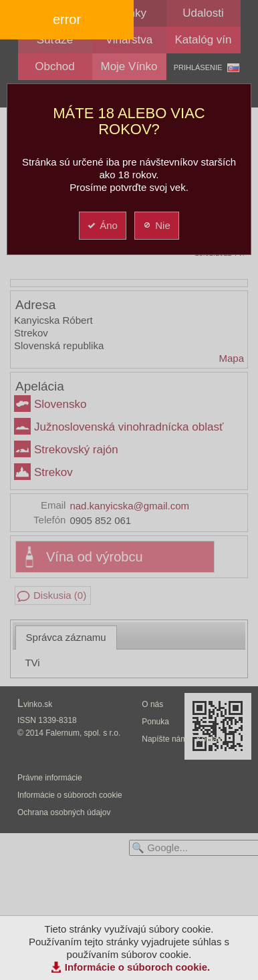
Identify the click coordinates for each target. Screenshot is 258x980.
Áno (102, 225)
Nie (156, 225)
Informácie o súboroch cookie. (138, 967)
